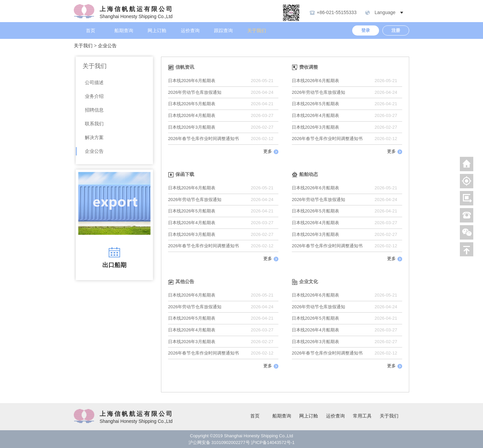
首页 (91, 30)
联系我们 (94, 124)
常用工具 (362, 416)
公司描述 (94, 82)
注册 (396, 30)
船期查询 (124, 30)
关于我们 (257, 30)
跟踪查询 (223, 30)
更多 (271, 151)
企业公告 (107, 46)
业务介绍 (94, 96)
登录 (366, 30)
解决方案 (94, 137)
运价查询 (190, 30)
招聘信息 (94, 110)
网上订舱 (157, 30)
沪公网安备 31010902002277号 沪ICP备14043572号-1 (242, 442)
